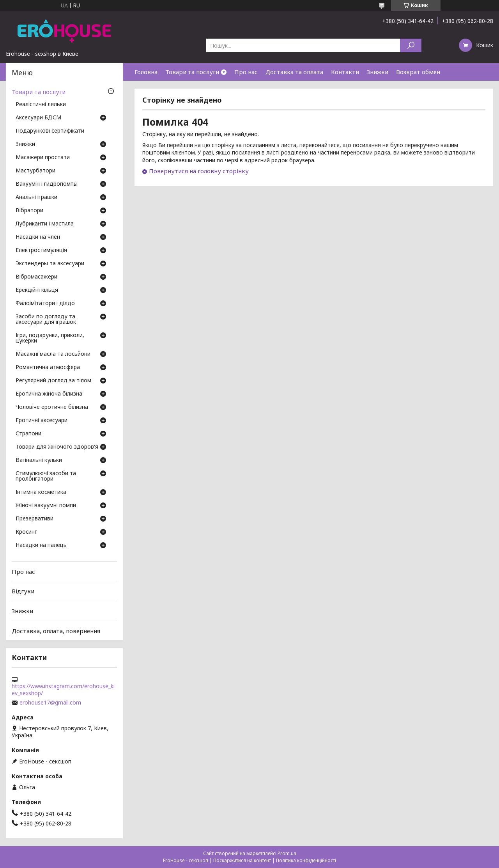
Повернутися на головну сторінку (199, 171)
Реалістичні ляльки (41, 105)
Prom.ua (287, 853)
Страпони (28, 434)
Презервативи (35, 519)
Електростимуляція (41, 250)
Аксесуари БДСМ (38, 118)
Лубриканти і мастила (45, 224)
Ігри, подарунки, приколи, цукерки (50, 338)
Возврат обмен (418, 72)
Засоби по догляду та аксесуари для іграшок (46, 320)
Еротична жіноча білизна (49, 394)
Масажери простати (43, 158)
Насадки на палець (41, 545)
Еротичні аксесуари (42, 421)
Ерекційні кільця (37, 290)
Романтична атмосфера (48, 367)
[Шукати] (411, 45)
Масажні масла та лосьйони (53, 354)
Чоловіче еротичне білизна (52, 407)
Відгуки (23, 591)
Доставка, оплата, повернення (56, 630)
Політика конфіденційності (306, 860)
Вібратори (29, 211)
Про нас (246, 72)
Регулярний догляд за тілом (53, 381)
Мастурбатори (35, 171)
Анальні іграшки (36, 197)
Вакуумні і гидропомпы (47, 184)
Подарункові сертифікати (50, 131)
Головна (146, 72)
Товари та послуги (192, 72)
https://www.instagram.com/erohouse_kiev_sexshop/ (63, 690)
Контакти (345, 72)
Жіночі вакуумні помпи (46, 506)
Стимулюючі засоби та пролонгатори (46, 476)
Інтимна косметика (41, 492)
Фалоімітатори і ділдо (45, 304)
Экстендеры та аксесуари (50, 264)
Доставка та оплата (294, 72)
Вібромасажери (36, 277)
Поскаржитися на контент (242, 860)
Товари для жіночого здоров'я (57, 447)
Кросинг (26, 532)
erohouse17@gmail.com (50, 703)
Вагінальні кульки (39, 460)
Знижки (378, 72)
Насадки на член (38, 237)
